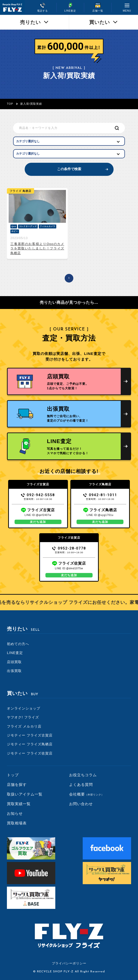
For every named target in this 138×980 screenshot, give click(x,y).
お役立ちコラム (83, 775)
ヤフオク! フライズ (23, 717)
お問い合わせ (81, 804)
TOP (10, 104)
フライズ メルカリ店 (24, 726)
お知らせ (15, 813)
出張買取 (14, 671)
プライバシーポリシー (69, 963)
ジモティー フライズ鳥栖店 (30, 744)
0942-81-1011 (100, 495)
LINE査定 (15, 653)
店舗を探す (17, 785)
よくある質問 (81, 785)
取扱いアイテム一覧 (25, 794)
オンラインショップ (24, 708)
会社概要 (87, 794)
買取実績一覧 (19, 804)
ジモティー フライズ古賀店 (30, 735)
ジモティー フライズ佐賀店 (30, 753)
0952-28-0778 (69, 548)
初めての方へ (18, 644)
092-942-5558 (38, 495)
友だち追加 (38, 522)
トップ (13, 775)
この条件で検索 (69, 169)
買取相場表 (17, 823)
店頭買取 (14, 662)
